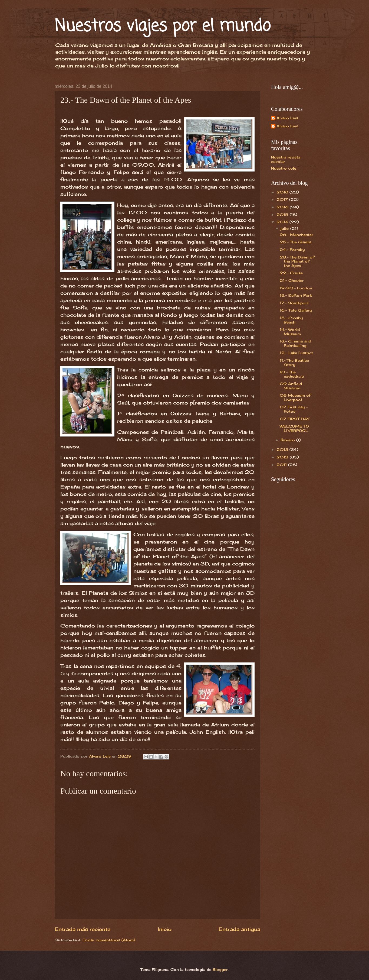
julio (285, 228)
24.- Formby (292, 250)
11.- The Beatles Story (294, 362)
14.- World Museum (290, 331)
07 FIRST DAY (294, 419)
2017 (283, 199)
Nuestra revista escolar (286, 159)
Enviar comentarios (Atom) (109, 940)
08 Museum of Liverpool (295, 397)
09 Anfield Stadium (291, 386)
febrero (288, 440)
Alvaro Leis (287, 118)
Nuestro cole (284, 168)
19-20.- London (296, 288)
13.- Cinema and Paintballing (295, 343)
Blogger (220, 969)
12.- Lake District (296, 353)
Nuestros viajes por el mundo (163, 26)
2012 (283, 457)
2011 (282, 465)
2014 (283, 222)
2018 (283, 192)
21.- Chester (292, 280)
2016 (283, 207)
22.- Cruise (291, 273)
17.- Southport (294, 303)
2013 (283, 449)
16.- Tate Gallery (296, 310)
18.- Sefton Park (296, 295)
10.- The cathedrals (292, 374)
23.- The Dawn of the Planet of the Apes (297, 261)
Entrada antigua (239, 929)
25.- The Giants (295, 242)
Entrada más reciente (83, 929)
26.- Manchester (296, 235)
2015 (283, 215)
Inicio (165, 929)
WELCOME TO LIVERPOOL (294, 428)
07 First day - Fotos (294, 409)
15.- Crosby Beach (291, 320)
